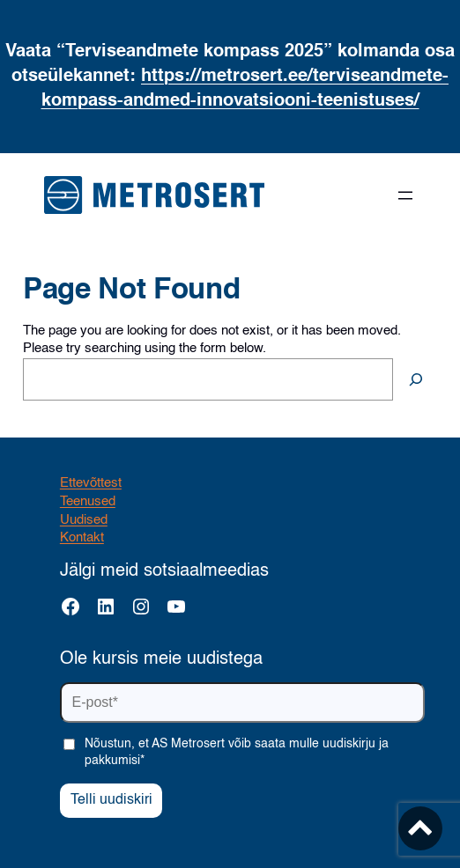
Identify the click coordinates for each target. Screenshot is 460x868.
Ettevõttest (91, 483)
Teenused (88, 502)
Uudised (84, 520)
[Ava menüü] (405, 195)
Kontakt (82, 538)
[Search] (416, 379)
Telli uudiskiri (111, 800)
